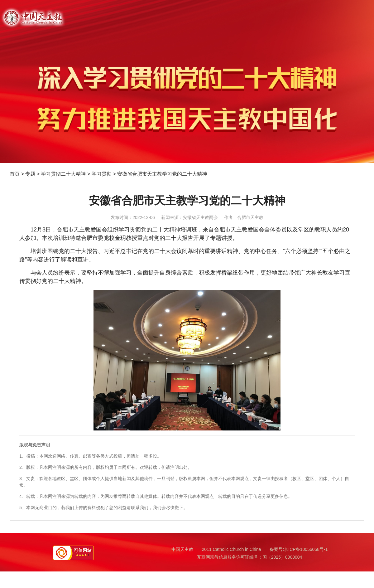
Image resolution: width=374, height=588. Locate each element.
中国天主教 (182, 549)
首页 (15, 174)
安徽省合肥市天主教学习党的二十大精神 (162, 174)
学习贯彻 (102, 174)
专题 (30, 174)
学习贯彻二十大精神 (63, 174)
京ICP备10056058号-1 (306, 549)
